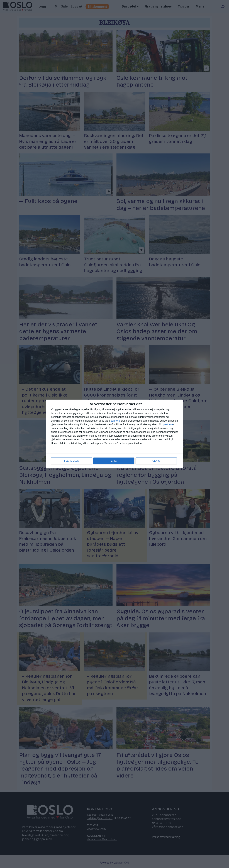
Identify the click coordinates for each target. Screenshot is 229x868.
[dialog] (114, 434)
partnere (115, 421)
